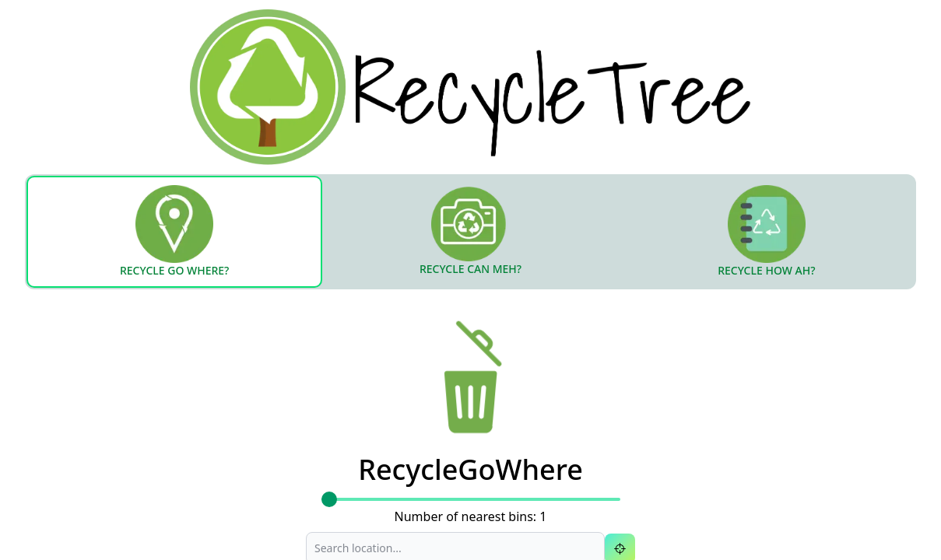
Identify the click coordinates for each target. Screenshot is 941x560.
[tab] (174, 232)
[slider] (329, 499)
